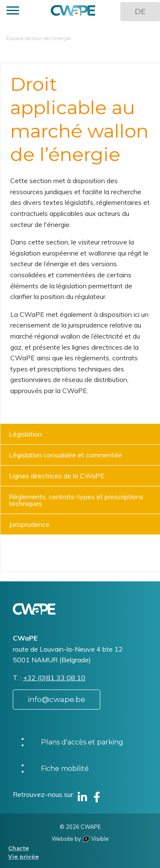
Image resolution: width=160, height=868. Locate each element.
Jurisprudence (29, 524)
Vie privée (23, 857)
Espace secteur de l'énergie (39, 38)
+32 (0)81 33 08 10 (54, 678)
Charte (19, 848)
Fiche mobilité (65, 769)
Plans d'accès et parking (82, 742)
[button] (13, 12)
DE (140, 11)
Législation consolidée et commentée (65, 455)
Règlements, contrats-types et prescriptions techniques (76, 500)
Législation (25, 434)
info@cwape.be (57, 699)
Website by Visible (80, 839)
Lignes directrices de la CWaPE (57, 476)
